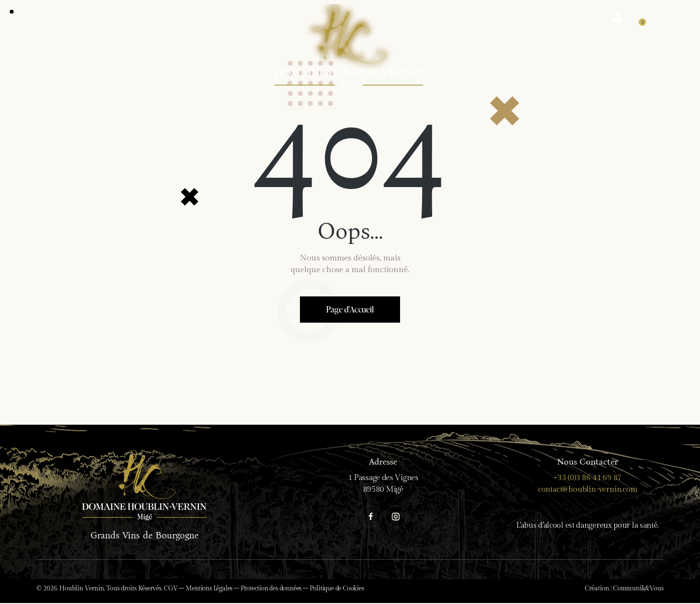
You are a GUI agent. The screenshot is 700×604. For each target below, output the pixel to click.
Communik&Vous (638, 589)
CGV (171, 589)
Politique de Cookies (337, 589)
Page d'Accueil (350, 310)
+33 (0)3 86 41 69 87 (587, 479)
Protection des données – (275, 589)
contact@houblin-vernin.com (588, 491)
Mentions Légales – (213, 589)
